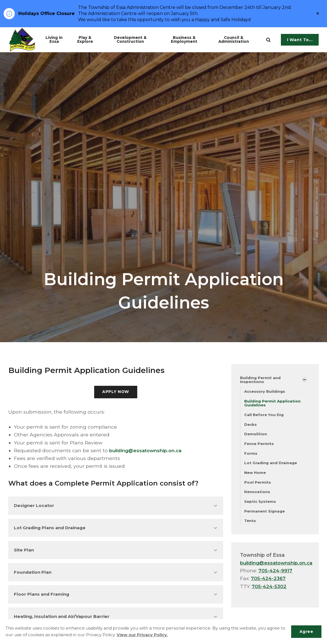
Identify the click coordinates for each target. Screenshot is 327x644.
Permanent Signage (265, 514)
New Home (256, 475)
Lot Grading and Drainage (271, 465)
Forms (251, 455)
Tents (250, 524)
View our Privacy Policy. (148, 635)
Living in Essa (58, 39)
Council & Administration (238, 39)
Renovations (258, 494)
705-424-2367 (269, 582)
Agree (306, 631)
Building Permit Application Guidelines (273, 404)
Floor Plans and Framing (116, 600)
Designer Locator (116, 507)
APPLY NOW (116, 392)
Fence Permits (260, 445)
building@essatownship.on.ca (148, 451)
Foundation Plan (116, 576)
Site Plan (116, 553)
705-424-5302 (269, 590)
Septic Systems (261, 504)
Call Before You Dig (265, 416)
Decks (251, 426)
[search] (268, 40)
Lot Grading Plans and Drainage (116, 530)
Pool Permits (258, 484)
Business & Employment (189, 39)
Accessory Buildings (266, 392)
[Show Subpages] (304, 380)
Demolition (256, 435)
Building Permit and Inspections (261, 380)
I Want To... (300, 40)
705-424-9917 (276, 574)
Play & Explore (90, 39)
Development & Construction (137, 39)
